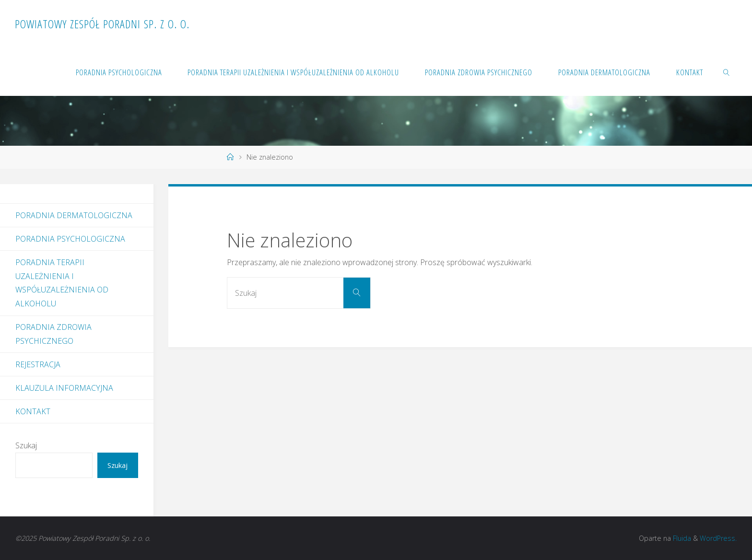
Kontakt (33, 411)
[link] (726, 72)
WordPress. (718, 538)
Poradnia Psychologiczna (70, 239)
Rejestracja (38, 364)
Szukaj (26, 445)
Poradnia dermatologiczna (74, 215)
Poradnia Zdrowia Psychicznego (53, 334)
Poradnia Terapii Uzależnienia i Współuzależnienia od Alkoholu (62, 283)
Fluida (681, 538)
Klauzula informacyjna (64, 388)
